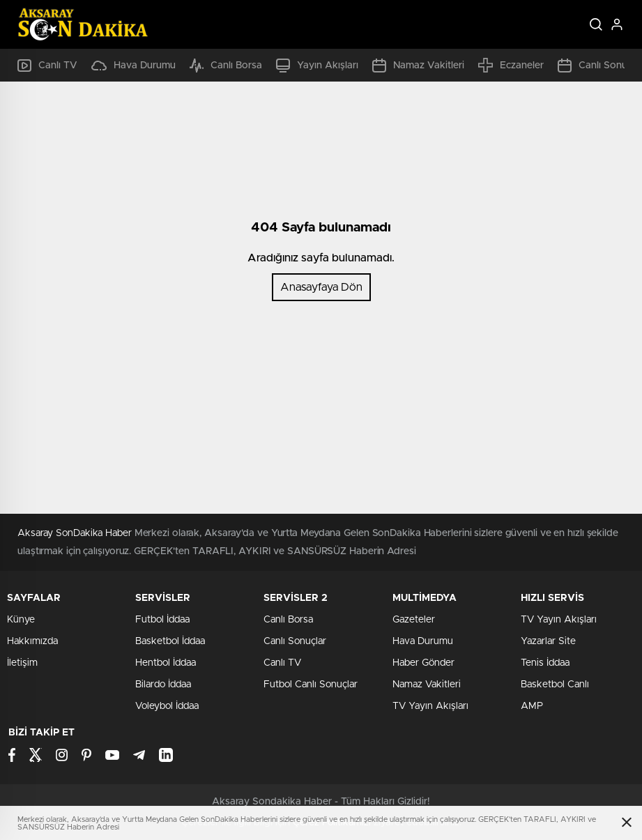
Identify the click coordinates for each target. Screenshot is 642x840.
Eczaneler (511, 65)
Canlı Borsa (226, 66)
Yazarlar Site (548, 641)
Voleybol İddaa (167, 706)
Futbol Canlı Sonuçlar (311, 685)
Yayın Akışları (317, 66)
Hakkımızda (32, 641)
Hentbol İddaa (166, 663)
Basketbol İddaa (170, 641)
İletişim (22, 663)
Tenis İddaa (545, 663)
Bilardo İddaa (163, 685)
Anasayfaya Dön (321, 287)
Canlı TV (47, 66)
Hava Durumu (133, 66)
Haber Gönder (423, 663)
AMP (532, 706)
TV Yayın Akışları (430, 706)
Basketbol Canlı (555, 685)
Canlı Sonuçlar (295, 641)
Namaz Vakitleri (418, 66)
